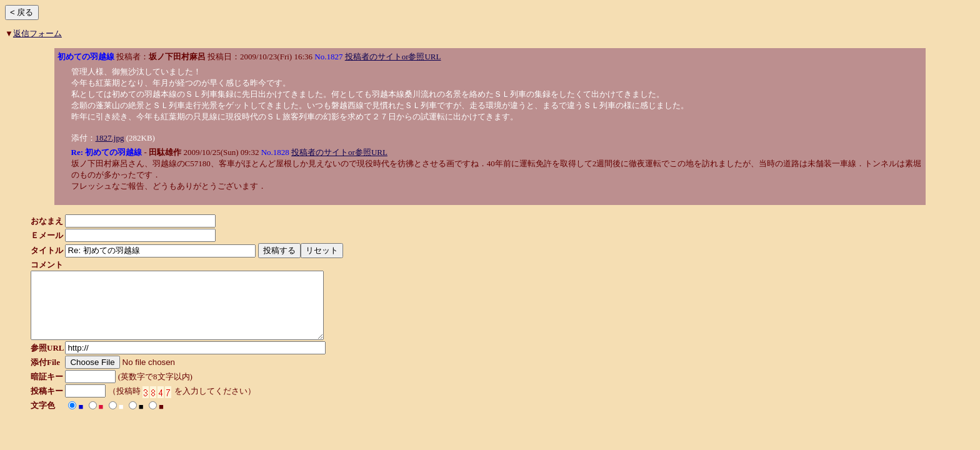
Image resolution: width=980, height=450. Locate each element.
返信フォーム (37, 33)
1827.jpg (110, 138)
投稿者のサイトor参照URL (393, 57)
